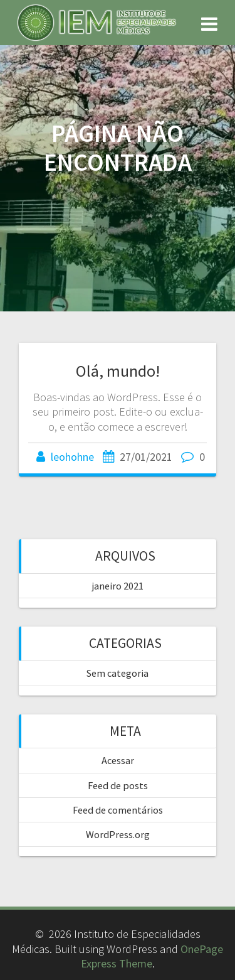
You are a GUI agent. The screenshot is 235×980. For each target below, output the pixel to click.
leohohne (72, 457)
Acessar (118, 760)
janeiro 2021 (118, 586)
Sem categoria (118, 673)
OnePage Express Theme (152, 956)
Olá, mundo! (118, 371)
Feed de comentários (118, 810)
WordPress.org (118, 834)
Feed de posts (118, 785)
